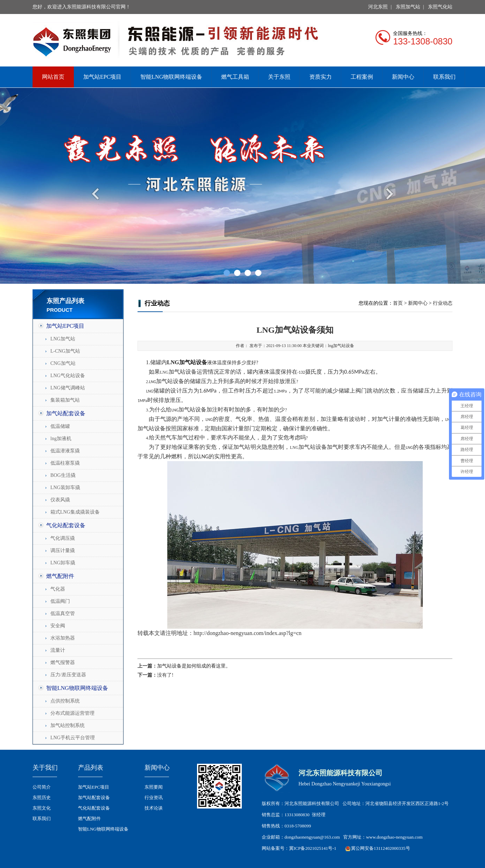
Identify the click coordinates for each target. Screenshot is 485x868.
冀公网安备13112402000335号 (381, 848)
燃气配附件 (60, 576)
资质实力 (321, 77)
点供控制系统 (65, 701)
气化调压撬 (63, 538)
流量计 (58, 650)
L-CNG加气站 (65, 351)
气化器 (58, 589)
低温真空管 (63, 613)
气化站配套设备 (66, 525)
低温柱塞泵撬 (65, 463)
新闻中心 (403, 77)
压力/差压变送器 (68, 675)
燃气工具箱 (235, 77)
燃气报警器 (63, 662)
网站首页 (53, 77)
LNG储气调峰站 (68, 388)
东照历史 (42, 798)
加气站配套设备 (66, 413)
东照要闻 (154, 787)
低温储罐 (60, 426)
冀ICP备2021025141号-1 (313, 848)
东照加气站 (408, 7)
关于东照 (279, 77)
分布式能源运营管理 (72, 713)
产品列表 (91, 768)
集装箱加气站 (65, 400)
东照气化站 (440, 7)
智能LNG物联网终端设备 (171, 77)
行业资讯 (154, 798)
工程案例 (362, 77)
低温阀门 (60, 601)
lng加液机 (61, 439)
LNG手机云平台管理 (73, 738)
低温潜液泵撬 (65, 451)
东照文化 (42, 808)
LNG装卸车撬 (65, 488)
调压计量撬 (63, 551)
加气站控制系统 (68, 725)
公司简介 (42, 787)
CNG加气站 (63, 363)
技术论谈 (154, 808)
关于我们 (45, 768)
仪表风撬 (60, 500)
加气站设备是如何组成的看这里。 (194, 666)
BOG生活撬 (63, 475)
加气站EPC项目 (102, 77)
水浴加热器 (63, 638)
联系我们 (444, 77)
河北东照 (378, 7)
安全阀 (58, 626)
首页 (398, 303)
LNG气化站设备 (68, 376)
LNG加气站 (63, 339)
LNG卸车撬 (63, 563)
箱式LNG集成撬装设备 (75, 512)
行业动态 (443, 303)
